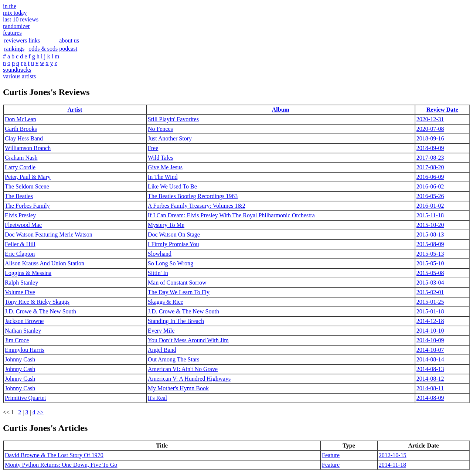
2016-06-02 (430, 186)
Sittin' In (158, 273)
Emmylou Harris (25, 350)
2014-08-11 (430, 388)
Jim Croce (17, 340)
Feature (331, 455)
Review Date (442, 110)
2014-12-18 (430, 321)
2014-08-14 (430, 359)
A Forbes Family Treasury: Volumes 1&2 (197, 206)
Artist (75, 110)
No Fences (160, 129)
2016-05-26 (430, 196)
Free (153, 148)
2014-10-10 (430, 331)
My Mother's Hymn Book (178, 388)
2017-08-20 (430, 167)
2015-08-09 (430, 244)
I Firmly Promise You (173, 244)
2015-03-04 (430, 283)
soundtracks (17, 70)
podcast (68, 49)
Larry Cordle (20, 167)
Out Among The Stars (174, 359)
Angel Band (162, 350)
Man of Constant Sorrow (177, 283)
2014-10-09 (430, 340)
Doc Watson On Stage (174, 234)
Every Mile (161, 331)
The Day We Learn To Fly (179, 292)
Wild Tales (161, 158)
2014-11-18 (392, 465)
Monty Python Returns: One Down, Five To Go (61, 465)
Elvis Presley (20, 215)
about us (69, 40)
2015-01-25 (430, 302)
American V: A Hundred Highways (189, 379)
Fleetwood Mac (23, 225)
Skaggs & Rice (166, 302)
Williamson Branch (28, 148)
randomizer (16, 26)
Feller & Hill (20, 244)
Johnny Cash (20, 359)
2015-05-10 (430, 263)
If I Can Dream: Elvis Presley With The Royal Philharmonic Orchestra (231, 215)
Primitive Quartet (25, 398)
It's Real (157, 398)
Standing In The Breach (176, 321)
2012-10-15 (393, 455)
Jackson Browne (24, 321)
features (12, 33)
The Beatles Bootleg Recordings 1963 (193, 196)
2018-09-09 (430, 148)
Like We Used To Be (172, 186)
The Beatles (19, 196)
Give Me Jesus (165, 167)
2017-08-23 (430, 158)
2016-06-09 (430, 177)
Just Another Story (170, 138)
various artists (19, 76)
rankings (14, 49)
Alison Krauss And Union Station (45, 263)
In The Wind (163, 177)
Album (281, 110)
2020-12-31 (430, 119)
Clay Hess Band (24, 138)
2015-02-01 (430, 292)
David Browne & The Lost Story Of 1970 (54, 455)
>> (40, 412)
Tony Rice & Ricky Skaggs (37, 302)
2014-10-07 (430, 350)
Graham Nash (21, 158)
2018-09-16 (430, 138)
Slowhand (160, 254)
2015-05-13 (430, 254)
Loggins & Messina (28, 273)
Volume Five (20, 292)
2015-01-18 (430, 311)
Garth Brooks (21, 129)
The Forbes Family (27, 206)
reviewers (16, 40)
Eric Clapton (20, 254)
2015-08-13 (430, 234)
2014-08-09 (430, 398)
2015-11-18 (430, 215)
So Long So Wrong (171, 263)
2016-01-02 (430, 206)
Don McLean (21, 119)
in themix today (15, 9)
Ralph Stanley (21, 283)
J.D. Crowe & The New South (40, 311)
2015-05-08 (430, 273)
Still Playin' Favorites (173, 119)
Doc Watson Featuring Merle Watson (49, 234)
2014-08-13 (430, 369)
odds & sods (43, 49)
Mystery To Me (166, 225)
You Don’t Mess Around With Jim (188, 340)
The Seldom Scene (27, 186)
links (34, 40)
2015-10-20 (430, 225)
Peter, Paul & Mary (28, 177)
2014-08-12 (430, 379)
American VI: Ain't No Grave (183, 369)
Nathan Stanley (23, 331)
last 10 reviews (21, 19)
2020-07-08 (430, 129)
